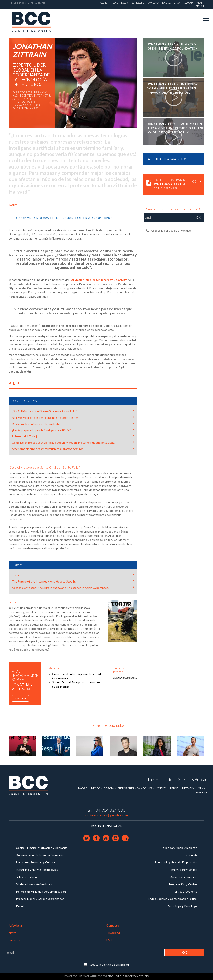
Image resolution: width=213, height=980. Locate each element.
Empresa (14, 940)
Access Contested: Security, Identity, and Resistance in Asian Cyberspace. (73, 588)
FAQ (109, 940)
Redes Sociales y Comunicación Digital (172, 899)
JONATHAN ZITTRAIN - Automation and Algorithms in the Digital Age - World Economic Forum (176, 128)
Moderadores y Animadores (34, 884)
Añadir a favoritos (167, 159)
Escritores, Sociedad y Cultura (35, 862)
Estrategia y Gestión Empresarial (176, 862)
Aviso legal (16, 925)
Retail (20, 906)
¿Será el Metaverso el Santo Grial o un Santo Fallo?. (73, 411)
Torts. (73, 575)
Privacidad (113, 933)
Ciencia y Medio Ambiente (180, 848)
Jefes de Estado (26, 877)
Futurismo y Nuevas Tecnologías (43, 218)
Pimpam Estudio (139, 976)
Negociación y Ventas (183, 884)
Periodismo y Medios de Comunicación (41, 891)
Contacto (20, 698)
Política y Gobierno (93, 218)
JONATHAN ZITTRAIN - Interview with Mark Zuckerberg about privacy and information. (173, 88)
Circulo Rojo (116, 976)
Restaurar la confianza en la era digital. (73, 424)
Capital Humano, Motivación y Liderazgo (42, 848)
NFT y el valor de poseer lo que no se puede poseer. (73, 417)
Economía (191, 855)
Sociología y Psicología (183, 906)
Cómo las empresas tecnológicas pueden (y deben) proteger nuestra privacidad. (73, 442)
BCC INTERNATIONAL (107, 826)
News (12, 933)
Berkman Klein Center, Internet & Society (98, 280)
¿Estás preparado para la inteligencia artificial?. (73, 430)
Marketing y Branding (183, 877)
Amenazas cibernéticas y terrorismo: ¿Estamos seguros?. (73, 449)
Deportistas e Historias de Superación (41, 855)
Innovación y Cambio (184, 870)
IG (81, 976)
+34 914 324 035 (109, 810)
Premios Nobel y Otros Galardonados (40, 899)
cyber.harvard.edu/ (125, 678)
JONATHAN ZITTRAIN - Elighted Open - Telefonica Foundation (173, 46)
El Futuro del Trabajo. (73, 436)
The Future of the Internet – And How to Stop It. (73, 581)
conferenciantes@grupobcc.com (107, 815)
